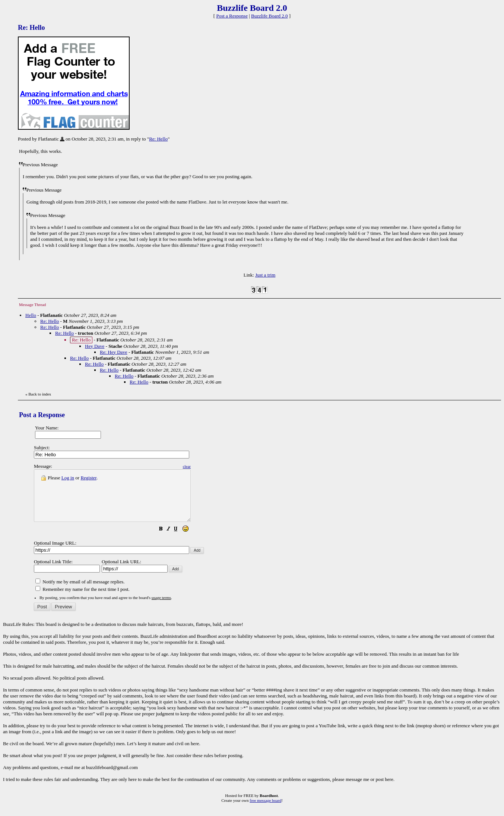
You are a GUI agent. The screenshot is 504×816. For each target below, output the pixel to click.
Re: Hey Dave (114, 352)
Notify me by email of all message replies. (80, 592)
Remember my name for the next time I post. (83, 599)
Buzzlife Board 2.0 (270, 16)
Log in (68, 478)
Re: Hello (158, 139)
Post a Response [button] (232, 16)
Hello (31, 315)
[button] (180, 540)
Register (88, 478)
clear (205, 466)
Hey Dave (95, 346)
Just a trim (265, 275)
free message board (265, 810)
